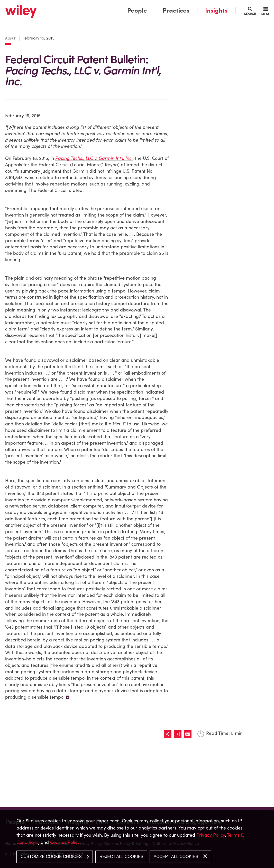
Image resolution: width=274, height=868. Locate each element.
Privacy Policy (211, 835)
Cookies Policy (65, 842)
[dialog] (137, 839)
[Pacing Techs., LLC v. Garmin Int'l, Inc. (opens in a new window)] (95, 159)
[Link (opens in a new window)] (199, 40)
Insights (216, 10)
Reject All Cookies (121, 857)
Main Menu (121, 6)
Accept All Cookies (176, 857)
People (137, 10)
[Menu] (266, 12)
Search (250, 14)
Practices (176, 10)
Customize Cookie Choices (51, 857)
